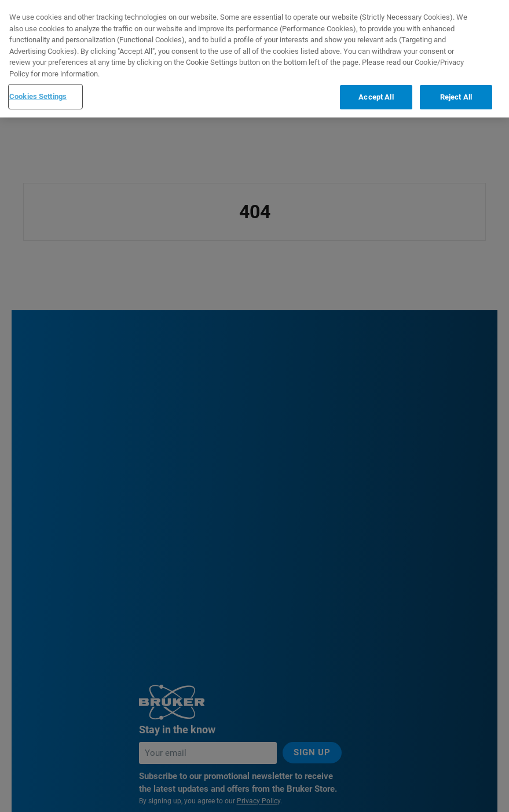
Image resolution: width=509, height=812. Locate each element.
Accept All (376, 97)
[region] (254, 59)
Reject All (456, 97)
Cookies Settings (38, 96)
